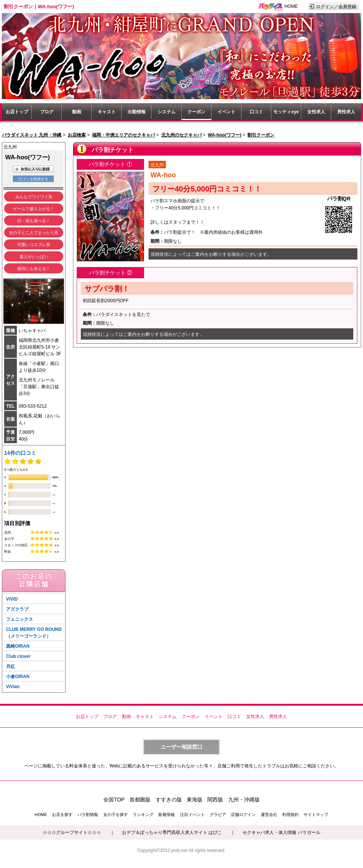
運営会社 (269, 815)
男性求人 (346, 112)
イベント (226, 112)
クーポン (196, 112)
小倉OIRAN (18, 677)
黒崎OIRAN (18, 646)
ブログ (47, 112)
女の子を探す (116, 815)
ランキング (143, 815)
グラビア (218, 815)
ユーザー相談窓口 (181, 747)
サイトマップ (316, 815)
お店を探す (62, 815)
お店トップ (17, 112)
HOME (291, 6)
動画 (77, 112)
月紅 (10, 666)
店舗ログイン (243, 815)
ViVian (13, 687)
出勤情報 (137, 112)
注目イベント (192, 815)
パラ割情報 (88, 815)
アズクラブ (17, 609)
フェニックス (19, 619)
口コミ (256, 112)
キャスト (107, 112)
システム (167, 112)
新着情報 (167, 815)
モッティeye (286, 112)
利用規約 (290, 815)
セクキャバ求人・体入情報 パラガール (281, 832)
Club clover (18, 656)
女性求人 (316, 112)
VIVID (12, 599)
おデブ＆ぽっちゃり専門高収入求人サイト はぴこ (172, 832)
